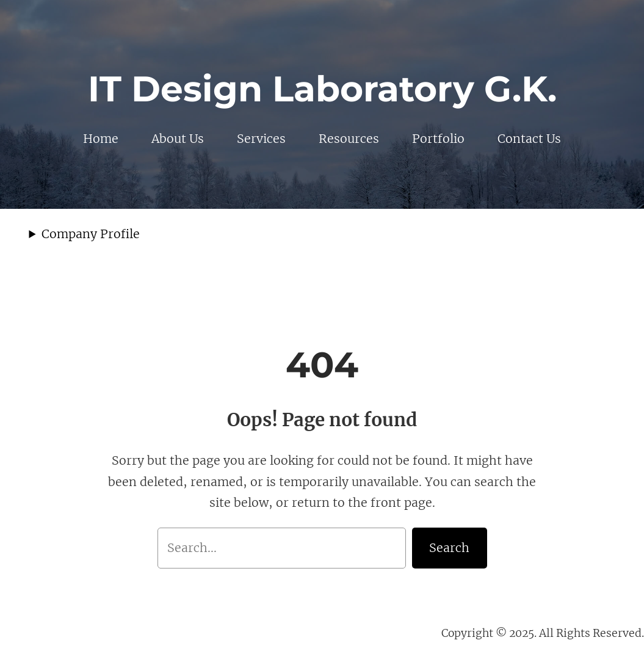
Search (449, 548)
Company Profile (91, 234)
